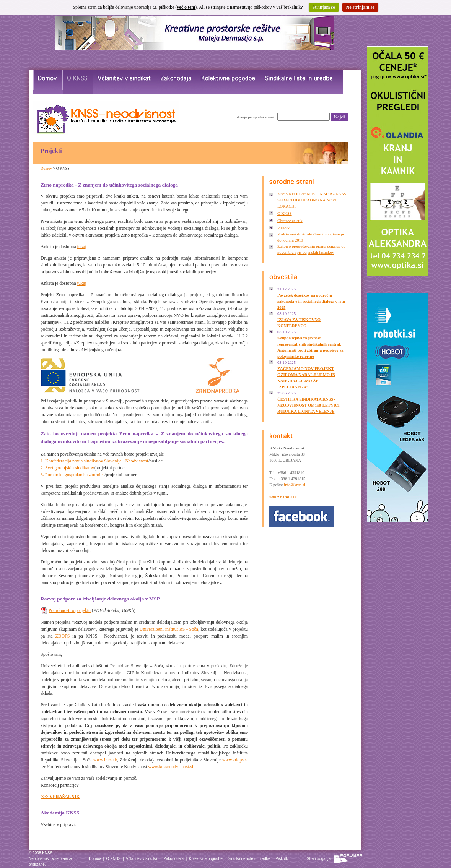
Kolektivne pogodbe (206, 859)
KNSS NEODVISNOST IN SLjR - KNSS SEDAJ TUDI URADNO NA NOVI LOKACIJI (312, 200)
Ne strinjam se (360, 7)
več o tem (186, 7)
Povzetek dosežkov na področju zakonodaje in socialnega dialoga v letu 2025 (311, 301)
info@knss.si (295, 485)
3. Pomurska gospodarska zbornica (72, 475)
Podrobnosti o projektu (70, 610)
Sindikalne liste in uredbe (249, 859)
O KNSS (285, 213)
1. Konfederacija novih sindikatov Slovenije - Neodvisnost (94, 461)
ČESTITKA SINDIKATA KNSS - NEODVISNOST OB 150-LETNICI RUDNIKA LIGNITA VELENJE (309, 405)
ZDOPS (62, 636)
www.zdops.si (235, 760)
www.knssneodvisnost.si (171, 767)
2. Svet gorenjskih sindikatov (67, 468)
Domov (46, 168)
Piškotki (284, 228)
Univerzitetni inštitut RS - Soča (169, 629)
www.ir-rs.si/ (105, 760)
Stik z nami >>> (283, 497)
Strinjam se (324, 7)
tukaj (82, 247)
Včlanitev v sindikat (142, 859)
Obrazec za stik (290, 221)
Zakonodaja (174, 859)
